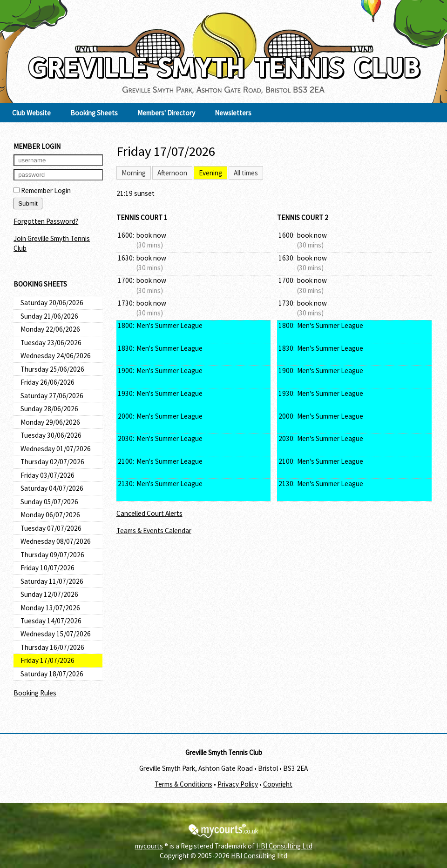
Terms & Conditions (183, 784)
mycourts (149, 846)
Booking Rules (35, 693)
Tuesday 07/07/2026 (51, 528)
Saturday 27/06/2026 (52, 396)
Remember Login (42, 190)
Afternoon (172, 173)
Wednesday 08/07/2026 (56, 541)
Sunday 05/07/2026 (49, 502)
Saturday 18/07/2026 (52, 674)
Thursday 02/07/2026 (52, 462)
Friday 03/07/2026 (47, 475)
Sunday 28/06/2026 (49, 409)
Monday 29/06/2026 (50, 422)
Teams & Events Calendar (154, 531)
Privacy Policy (238, 784)
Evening (210, 173)
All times (246, 173)
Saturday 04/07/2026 (52, 488)
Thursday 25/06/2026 (52, 369)
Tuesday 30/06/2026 (51, 435)
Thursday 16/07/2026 (52, 647)
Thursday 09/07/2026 (52, 555)
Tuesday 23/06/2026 (51, 343)
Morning (134, 173)
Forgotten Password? (46, 221)
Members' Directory (166, 113)
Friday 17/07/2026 (47, 660)
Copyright (278, 784)
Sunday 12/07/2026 (49, 594)
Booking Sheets (94, 113)
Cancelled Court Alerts (149, 513)
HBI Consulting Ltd (284, 846)
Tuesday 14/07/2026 (51, 621)
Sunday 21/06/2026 (49, 316)
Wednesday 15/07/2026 (56, 634)
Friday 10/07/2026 (47, 568)
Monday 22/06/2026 (50, 329)
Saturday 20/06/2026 (52, 303)
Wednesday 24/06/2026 (56, 356)
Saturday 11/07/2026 (52, 581)
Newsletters (233, 113)
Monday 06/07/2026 (50, 515)
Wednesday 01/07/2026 (56, 449)
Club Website (31, 113)
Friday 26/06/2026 (47, 382)
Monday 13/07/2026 (50, 608)
